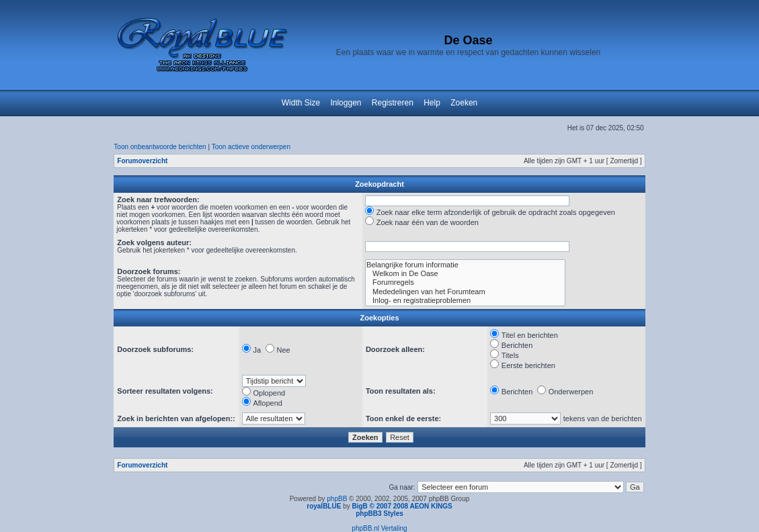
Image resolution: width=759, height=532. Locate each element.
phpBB (337, 499)
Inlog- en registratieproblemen (465, 301)
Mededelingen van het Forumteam (465, 292)
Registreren (393, 103)
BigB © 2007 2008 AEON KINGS (402, 506)
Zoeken (464, 103)
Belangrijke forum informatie (465, 265)
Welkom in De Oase (465, 274)
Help (432, 103)
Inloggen (346, 103)
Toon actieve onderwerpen (251, 147)
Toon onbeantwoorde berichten (160, 147)
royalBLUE (324, 506)
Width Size (301, 103)
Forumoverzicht (142, 161)
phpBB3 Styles (379, 514)
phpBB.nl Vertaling (379, 528)
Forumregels (465, 282)
